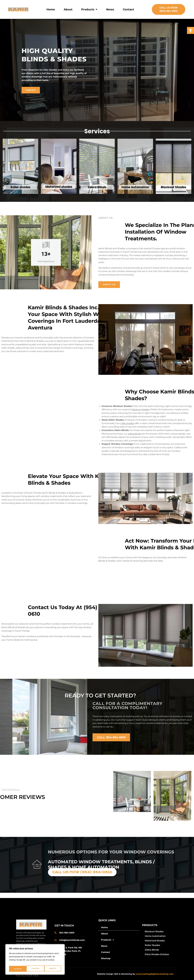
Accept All (53, 969)
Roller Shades (152, 945)
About (68, 9)
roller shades (127, 423)
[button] (190, 30)
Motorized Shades (155, 941)
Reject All (35, 969)
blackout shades (140, 409)
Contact (128, 9)
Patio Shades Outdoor (157, 954)
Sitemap (106, 958)
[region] (35, 960)
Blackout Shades (154, 931)
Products (89, 9)
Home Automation (155, 936)
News (110, 9)
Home (51, 9)
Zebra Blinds (152, 950)
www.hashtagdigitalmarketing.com (155, 974)
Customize (18, 969)
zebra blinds (134, 434)
